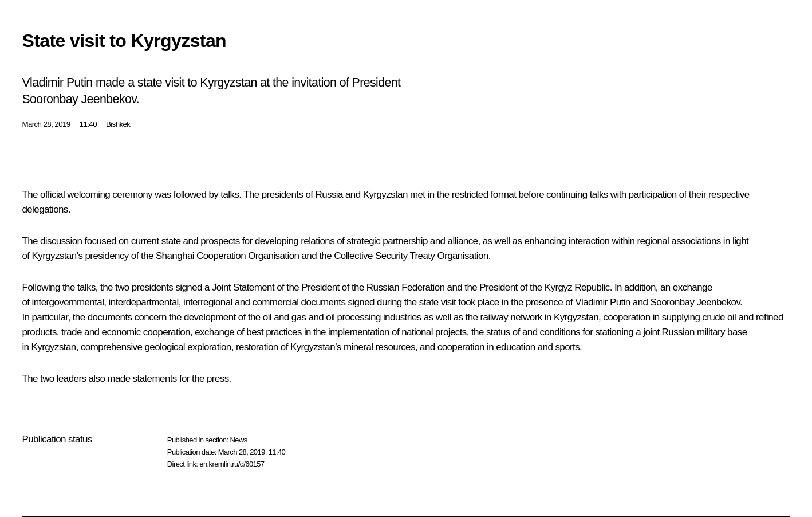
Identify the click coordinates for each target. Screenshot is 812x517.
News (238, 440)
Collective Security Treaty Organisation (411, 256)
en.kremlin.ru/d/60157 (232, 464)
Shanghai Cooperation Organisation (228, 256)
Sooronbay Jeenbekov (695, 302)
